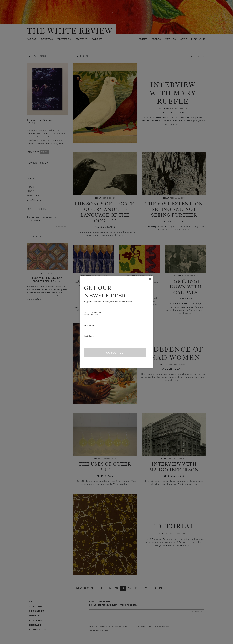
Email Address (91, 315)
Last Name (89, 336)
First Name (89, 325)
